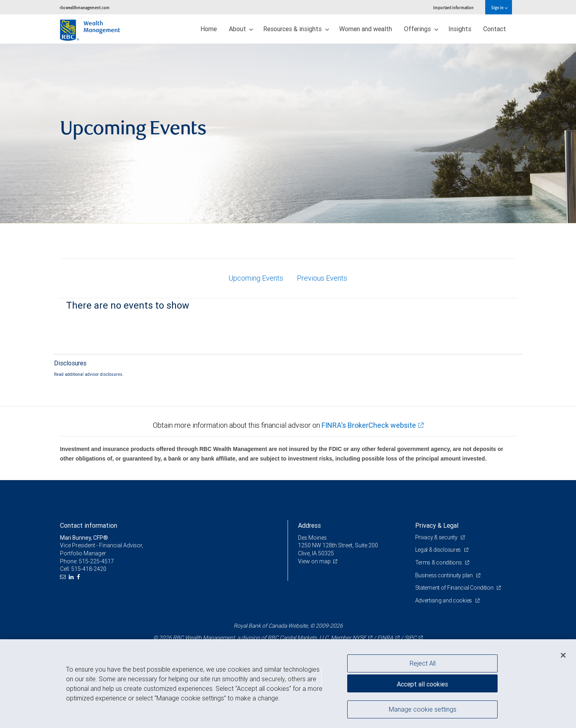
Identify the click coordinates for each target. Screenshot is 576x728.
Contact (495, 29)
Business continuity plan (445, 575)
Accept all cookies (422, 684)
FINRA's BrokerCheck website (369, 425)
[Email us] (64, 577)
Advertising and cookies (444, 600)
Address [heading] (309, 525)
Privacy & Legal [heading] (437, 525)
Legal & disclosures (439, 550)
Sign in (499, 7)
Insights (460, 29)
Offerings (421, 29)
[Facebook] (79, 577)
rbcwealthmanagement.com (85, 7)
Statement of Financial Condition (455, 588)
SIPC (410, 638)
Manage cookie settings (423, 709)
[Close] (563, 655)
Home (209, 29)
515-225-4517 (96, 561)
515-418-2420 (89, 569)
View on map (314, 561)
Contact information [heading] (89, 525)
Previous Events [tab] (322, 278)
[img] (288, 134)
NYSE (359, 638)
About (241, 29)
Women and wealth (366, 29)
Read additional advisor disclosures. (89, 374)
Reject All (423, 663)
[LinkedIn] (72, 577)
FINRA (385, 638)
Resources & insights (296, 29)
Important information (453, 7)
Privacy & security (437, 537)
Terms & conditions (439, 562)
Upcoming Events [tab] (256, 278)
